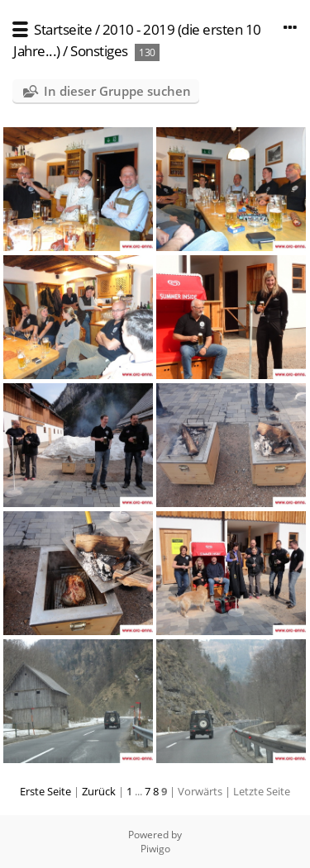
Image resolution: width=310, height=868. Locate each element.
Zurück (99, 791)
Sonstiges (99, 51)
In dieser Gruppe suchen (117, 91)
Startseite (63, 29)
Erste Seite (45, 791)
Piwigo (155, 849)
